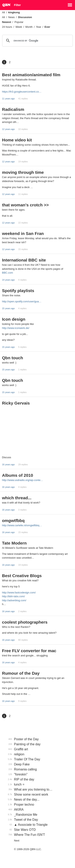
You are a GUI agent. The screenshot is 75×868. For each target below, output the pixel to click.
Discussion (25, 17)
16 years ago (8, 464)
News (11, 17)
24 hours (7, 27)
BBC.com (7, 273)
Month (29, 27)
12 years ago (8, 129)
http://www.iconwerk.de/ (16, 328)
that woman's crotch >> (25, 205)
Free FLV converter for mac (29, 651)
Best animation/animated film (31, 75)
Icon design (14, 319)
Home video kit (17, 140)
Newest (7, 22)
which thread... (17, 498)
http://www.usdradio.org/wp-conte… (22, 480)
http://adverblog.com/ (14, 600)
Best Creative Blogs (22, 576)
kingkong (14, 12)
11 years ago (8, 99)
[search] (37, 41)
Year (39, 27)
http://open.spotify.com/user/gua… (22, 301)
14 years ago (8, 280)
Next (17, 841)
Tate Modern (14, 543)
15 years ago (8, 308)
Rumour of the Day (21, 673)
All (3, 12)
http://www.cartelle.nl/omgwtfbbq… (22, 525)
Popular (19, 22)
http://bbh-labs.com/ (13, 596)
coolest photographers (25, 622)
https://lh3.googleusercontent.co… (22, 92)
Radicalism (13, 109)
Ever (47, 27)
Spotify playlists (18, 291)
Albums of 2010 (17, 475)
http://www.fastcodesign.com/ (19, 593)
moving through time (23, 172)
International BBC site (24, 260)
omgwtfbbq (13, 520)
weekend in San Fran (23, 233)
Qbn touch (12, 358)
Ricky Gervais (16, 403)
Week (19, 27)
